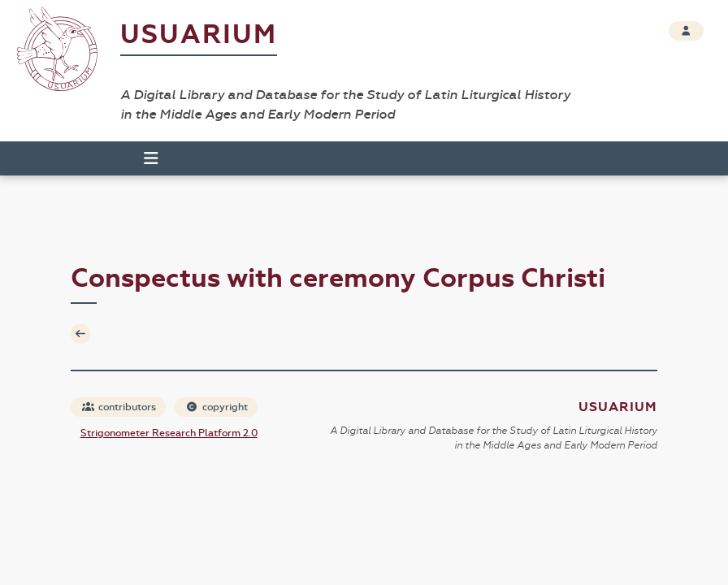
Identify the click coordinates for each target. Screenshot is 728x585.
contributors (119, 407)
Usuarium (199, 35)
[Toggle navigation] (144, 158)
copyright (217, 407)
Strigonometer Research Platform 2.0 (169, 433)
